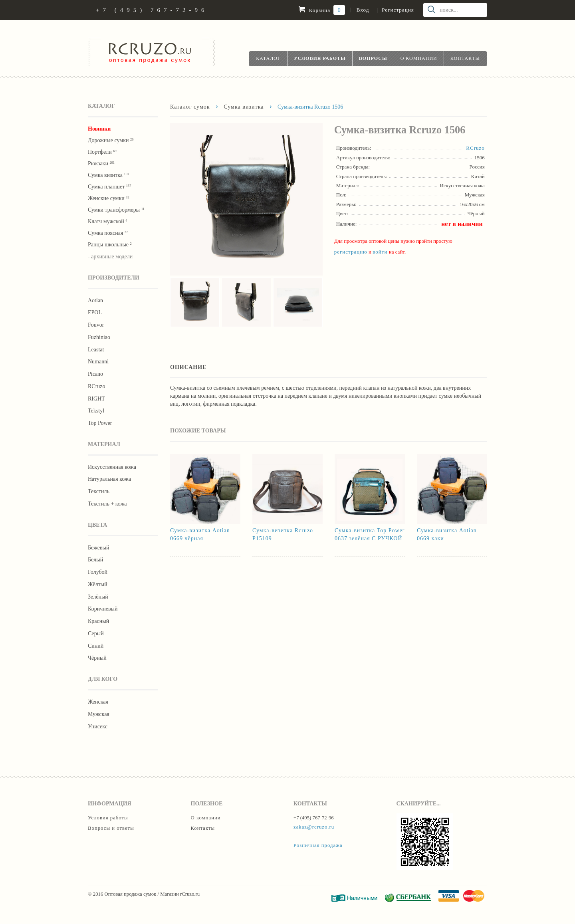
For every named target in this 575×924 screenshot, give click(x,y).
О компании (419, 58)
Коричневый (103, 609)
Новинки (99, 129)
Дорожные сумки (111, 140)
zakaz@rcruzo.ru (314, 827)
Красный (98, 621)
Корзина (322, 10)
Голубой (98, 572)
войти (380, 252)
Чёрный (97, 658)
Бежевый (98, 548)
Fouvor (96, 325)
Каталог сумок (190, 107)
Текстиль (99, 491)
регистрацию (351, 252)
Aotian (95, 300)
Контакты (465, 58)
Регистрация (398, 10)
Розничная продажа (318, 845)
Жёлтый (98, 584)
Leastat (96, 350)
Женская (98, 702)
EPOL (95, 312)
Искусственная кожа (112, 467)
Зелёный (98, 597)
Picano (95, 374)
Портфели (102, 152)
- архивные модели (110, 257)
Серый (96, 634)
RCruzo (97, 386)
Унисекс (98, 727)
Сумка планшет (109, 187)
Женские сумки (109, 198)
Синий (96, 646)
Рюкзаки (101, 164)
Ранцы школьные (110, 245)
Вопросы (373, 58)
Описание (188, 367)
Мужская (99, 714)
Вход (363, 10)
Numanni (98, 362)
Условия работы (320, 58)
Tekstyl (96, 411)
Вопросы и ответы (111, 828)
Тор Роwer (100, 423)
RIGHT (96, 399)
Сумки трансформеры (116, 210)
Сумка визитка (108, 175)
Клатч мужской (107, 221)
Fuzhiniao (99, 337)
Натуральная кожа (109, 479)
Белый (95, 560)
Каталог (268, 58)
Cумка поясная (108, 233)
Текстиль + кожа (107, 504)
